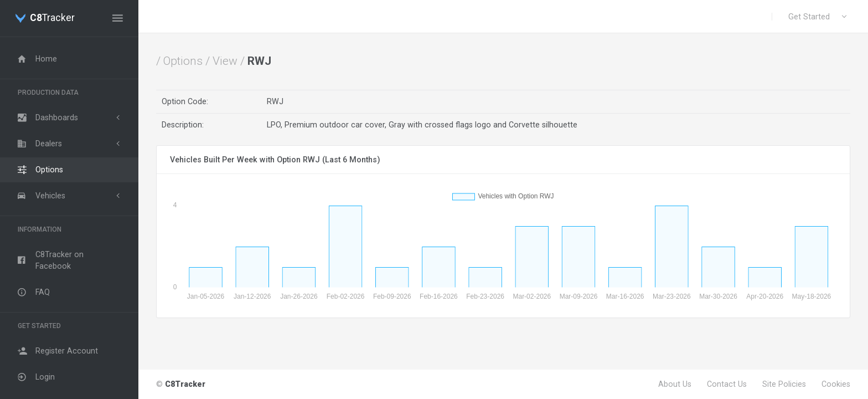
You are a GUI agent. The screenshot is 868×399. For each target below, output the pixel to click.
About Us (675, 384)
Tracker (52, 18)
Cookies (836, 384)
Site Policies (784, 384)
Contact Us (727, 384)
